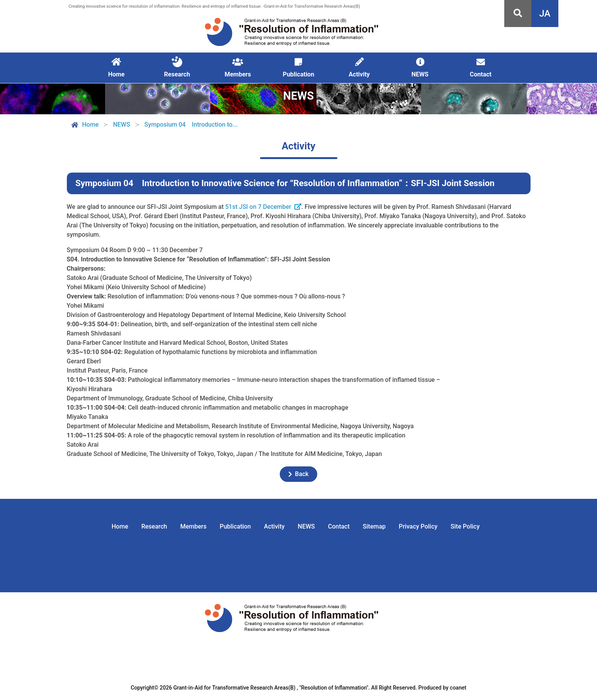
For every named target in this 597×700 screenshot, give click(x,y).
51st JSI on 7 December (258, 207)
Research (154, 526)
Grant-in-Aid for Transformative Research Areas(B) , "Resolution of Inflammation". (272, 688)
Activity (274, 526)
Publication (235, 526)
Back (298, 474)
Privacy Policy (418, 526)
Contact (339, 526)
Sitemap (374, 526)
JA (545, 14)
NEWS (306, 526)
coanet (458, 688)
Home (84, 125)
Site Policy (465, 526)
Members (194, 526)
